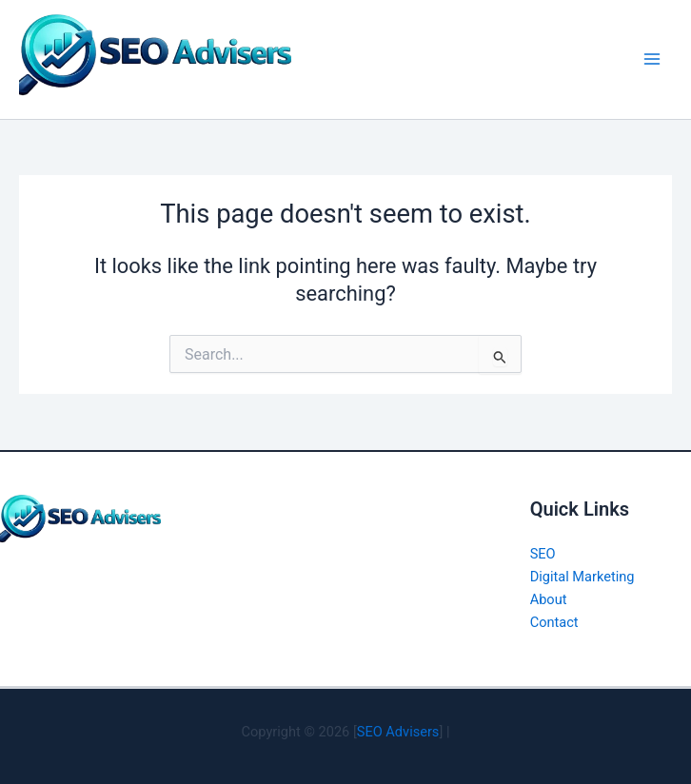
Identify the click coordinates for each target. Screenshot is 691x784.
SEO (543, 554)
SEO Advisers (398, 732)
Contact (554, 622)
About (549, 599)
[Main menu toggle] (652, 59)
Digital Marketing (582, 577)
